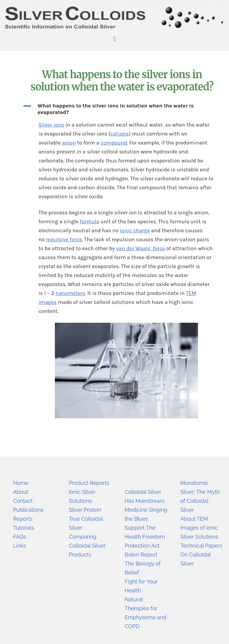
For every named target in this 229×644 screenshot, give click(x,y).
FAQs (20, 537)
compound (114, 143)
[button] (114, 39)
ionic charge (135, 230)
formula (90, 222)
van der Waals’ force (140, 248)
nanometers (70, 293)
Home (21, 483)
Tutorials (24, 528)
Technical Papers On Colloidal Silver (201, 555)
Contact (23, 501)
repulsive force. (64, 239)
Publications (28, 510)
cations (120, 134)
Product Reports (89, 483)
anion (69, 143)
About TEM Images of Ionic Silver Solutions (199, 528)
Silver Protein (85, 510)
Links (20, 546)
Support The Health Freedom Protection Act (145, 537)
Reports (23, 519)
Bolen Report (141, 555)
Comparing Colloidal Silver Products (87, 546)
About (21, 492)
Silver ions (51, 125)
